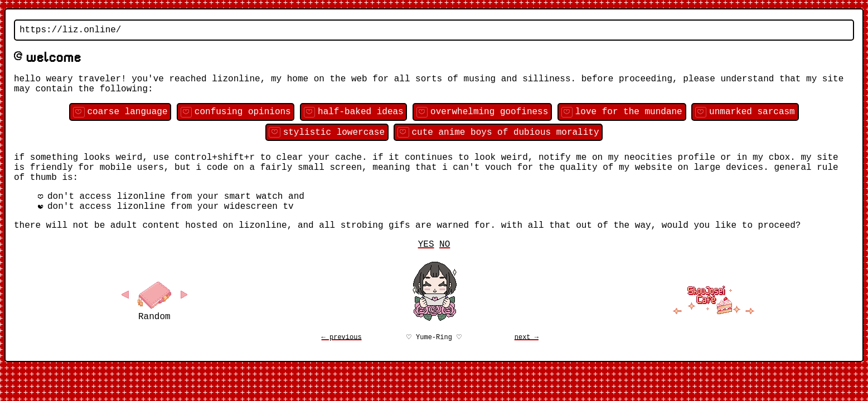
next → (527, 365)
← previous (342, 365)
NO (445, 270)
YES (426, 270)
